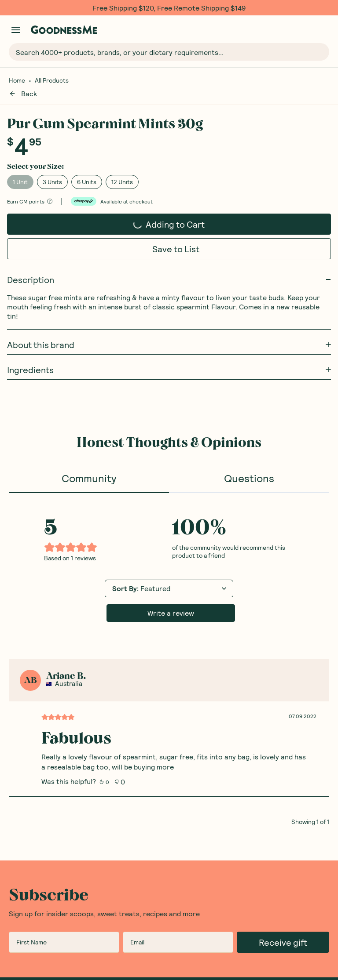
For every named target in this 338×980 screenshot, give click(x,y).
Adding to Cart (169, 211)
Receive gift (283, 931)
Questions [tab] (249, 467)
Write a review (171, 602)
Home (17, 80)
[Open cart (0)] (324, 30)
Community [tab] (89, 467)
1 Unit (20, 171)
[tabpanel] (169, 648)
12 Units (122, 171)
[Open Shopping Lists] (306, 30)
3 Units (52, 171)
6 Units (87, 171)
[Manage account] (16, 30)
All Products (52, 80)
